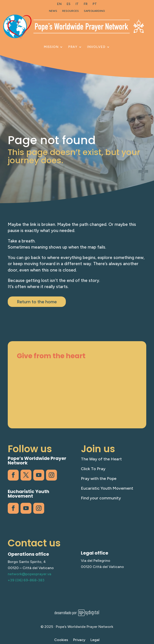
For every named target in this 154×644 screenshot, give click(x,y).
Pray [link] (73, 47)
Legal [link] (95, 640)
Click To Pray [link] (93, 469)
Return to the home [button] (37, 302)
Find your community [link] (101, 498)
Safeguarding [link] (94, 11)
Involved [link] (96, 47)
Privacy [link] (79, 640)
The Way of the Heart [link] (101, 459)
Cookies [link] (61, 640)
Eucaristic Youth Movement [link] (107, 488)
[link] (59, 5)
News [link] (53, 11)
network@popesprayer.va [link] (30, 574)
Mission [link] (51, 47)
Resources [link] (71, 11)
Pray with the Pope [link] (99, 479)
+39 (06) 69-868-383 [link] (26, 580)
